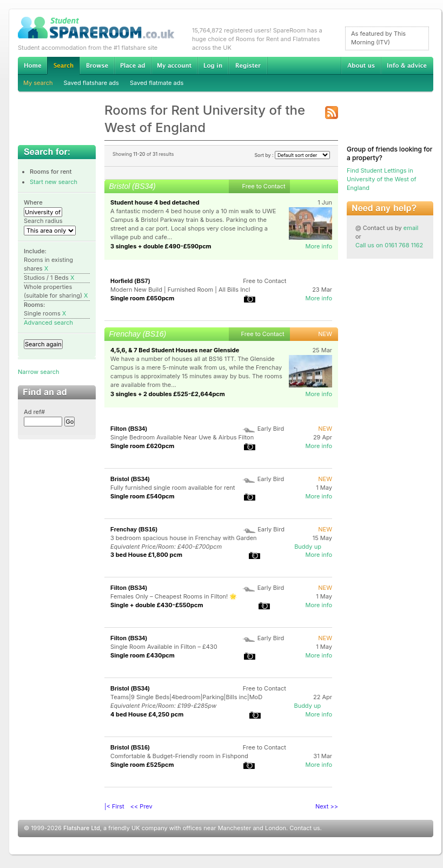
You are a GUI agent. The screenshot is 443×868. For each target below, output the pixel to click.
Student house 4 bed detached (155, 202)
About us (361, 65)
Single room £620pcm (142, 446)
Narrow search (38, 372)
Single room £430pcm (143, 655)
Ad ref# (34, 412)
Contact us (305, 828)
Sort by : (292, 155)
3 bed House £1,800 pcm (146, 555)
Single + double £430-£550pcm (157, 605)
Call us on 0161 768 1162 (389, 245)
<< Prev (141, 806)
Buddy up (308, 547)
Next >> (327, 806)
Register (248, 65)
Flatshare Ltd (82, 828)
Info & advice (407, 65)
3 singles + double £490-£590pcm (161, 246)
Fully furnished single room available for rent (173, 488)
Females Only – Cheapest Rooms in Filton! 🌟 (174, 596)
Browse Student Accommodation (97, 65)
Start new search (54, 182)
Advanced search (48, 323)
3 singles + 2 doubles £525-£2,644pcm (168, 394)
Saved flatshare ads (91, 83)
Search (63, 66)
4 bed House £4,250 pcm (147, 714)
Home (32, 65)
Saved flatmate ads (157, 83)
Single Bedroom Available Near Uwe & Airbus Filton (182, 437)
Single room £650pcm (142, 298)
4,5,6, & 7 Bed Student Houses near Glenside (175, 350)
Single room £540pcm (143, 496)
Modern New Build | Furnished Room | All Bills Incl (180, 290)
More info (319, 246)
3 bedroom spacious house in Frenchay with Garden (184, 538)
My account (174, 65)
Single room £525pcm (142, 765)
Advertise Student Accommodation (133, 65)
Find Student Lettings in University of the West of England (382, 179)
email (411, 228)
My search (38, 83)
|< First (114, 806)
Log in (213, 65)
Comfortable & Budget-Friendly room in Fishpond (179, 756)
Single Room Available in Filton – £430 (164, 647)
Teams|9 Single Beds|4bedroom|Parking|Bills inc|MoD (186, 697)
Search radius (43, 221)
